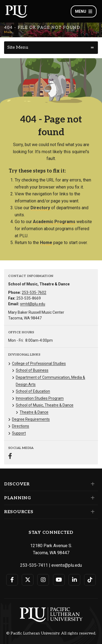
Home (46, 243)
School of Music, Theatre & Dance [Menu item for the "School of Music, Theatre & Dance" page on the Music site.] (45, 405)
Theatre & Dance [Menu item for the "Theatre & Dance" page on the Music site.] (34, 412)
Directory (40, 208)
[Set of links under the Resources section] (92, 512)
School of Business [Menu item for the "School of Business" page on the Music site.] (32, 370)
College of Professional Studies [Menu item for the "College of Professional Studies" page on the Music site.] (39, 363)
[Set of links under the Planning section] (92, 498)
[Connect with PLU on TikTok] (90, 580)
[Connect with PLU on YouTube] (59, 580)
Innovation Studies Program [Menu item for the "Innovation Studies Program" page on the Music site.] (40, 398)
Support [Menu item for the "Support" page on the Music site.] (19, 433)
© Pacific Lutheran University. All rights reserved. (51, 633)
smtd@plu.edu (33, 304)
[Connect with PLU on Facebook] (12, 580)
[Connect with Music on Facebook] (10, 457)
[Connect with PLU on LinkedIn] (74, 580)
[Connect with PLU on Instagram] (43, 580)
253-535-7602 (34, 292)
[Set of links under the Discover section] (92, 484)
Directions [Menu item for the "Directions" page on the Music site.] (21, 426)
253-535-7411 (34, 565)
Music (8, 32)
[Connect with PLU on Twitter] (28, 580)
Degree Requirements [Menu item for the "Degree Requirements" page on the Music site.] (31, 419)
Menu (84, 11)
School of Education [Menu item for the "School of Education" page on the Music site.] (33, 391)
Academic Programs (54, 222)
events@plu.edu (67, 565)
